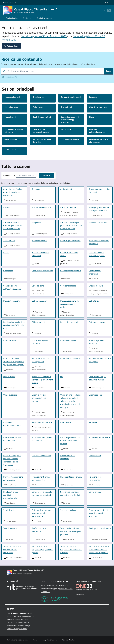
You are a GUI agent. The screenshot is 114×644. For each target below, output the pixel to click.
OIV (62, 377)
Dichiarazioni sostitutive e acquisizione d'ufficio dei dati (14, 325)
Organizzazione (39, 97)
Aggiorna (46, 175)
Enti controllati (67, 107)
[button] (107, 3)
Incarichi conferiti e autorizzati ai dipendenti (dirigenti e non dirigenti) (14, 362)
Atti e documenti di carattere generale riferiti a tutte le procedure (14, 225)
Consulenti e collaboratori (71, 97)
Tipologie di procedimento (100, 528)
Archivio (7, 207)
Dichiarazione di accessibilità (17, 640)
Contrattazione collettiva (71, 271)
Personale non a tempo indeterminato (13, 439)
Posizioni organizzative (42, 456)
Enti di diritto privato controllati (40, 342)
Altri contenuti (10, 149)
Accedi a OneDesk (69, 640)
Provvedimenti (10, 117)
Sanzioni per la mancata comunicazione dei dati (42, 493)
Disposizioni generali (12, 97)
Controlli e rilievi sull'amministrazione (41, 131)
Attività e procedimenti (98, 107)
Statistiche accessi (45, 18)
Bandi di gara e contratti (42, 117)
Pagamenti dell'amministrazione (97, 131)
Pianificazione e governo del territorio (42, 141)
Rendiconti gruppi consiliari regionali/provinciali (12, 495)
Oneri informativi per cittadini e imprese (98, 378)
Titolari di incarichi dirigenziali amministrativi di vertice (71, 550)
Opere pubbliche (11, 139)
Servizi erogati (66, 129)
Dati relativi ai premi (12, 301)
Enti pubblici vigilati (68, 340)
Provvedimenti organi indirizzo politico (41, 478)
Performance (38, 107)
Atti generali (37, 222)
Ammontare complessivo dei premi (99, 191)
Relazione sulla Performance (95, 478)
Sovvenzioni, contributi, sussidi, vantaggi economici (70, 120)
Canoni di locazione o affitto (69, 254)
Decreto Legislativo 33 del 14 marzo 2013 (44, 36)
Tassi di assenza (10, 528)
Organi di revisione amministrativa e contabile (40, 398)
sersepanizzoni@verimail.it (17, 629)
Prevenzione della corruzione (68, 457)
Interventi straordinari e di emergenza (99, 141)
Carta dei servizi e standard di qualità (97, 254)
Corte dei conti (38, 286)
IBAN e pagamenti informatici (96, 342)
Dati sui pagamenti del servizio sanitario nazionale (70, 304)
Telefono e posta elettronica (39, 530)
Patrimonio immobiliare (42, 422)
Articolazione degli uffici (42, 207)
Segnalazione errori (50, 640)
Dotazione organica (97, 322)
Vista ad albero (11, 46)
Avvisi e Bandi (9, 241)
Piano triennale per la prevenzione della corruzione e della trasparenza (12, 460)
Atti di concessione (68, 207)
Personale (93, 97)
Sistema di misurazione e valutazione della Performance (42, 513)
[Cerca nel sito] (108, 11)
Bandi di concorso (11, 107)
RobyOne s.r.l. (81, 594)
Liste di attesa (9, 377)
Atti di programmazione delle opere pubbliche (99, 209)
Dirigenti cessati (39, 322)
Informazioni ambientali (70, 139)
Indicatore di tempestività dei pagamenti (43, 360)
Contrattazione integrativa (95, 272)
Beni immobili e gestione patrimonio (14, 131)
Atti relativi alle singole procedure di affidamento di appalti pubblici (71, 225)
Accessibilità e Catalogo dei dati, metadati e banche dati (13, 192)
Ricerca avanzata (9, 77)
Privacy (36, 640)
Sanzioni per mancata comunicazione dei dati (70, 493)
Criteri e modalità (96, 286)
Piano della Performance (99, 437)
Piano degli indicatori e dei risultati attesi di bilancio (70, 440)
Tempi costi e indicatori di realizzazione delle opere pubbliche (71, 531)
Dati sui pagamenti (40, 301)
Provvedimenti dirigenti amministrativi (13, 478)
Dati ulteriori (94, 301)
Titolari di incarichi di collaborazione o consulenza (12, 550)
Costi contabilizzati (68, 286)
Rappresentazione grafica (71, 477)
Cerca (108, 71)
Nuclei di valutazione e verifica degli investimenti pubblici (43, 380)
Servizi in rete (9, 510)
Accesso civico (38, 189)
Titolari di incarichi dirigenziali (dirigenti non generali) (42, 550)
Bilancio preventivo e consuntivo (41, 254)
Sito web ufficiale (10, 3)
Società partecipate (68, 510)
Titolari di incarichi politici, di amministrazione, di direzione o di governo (100, 550)
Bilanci (92, 117)
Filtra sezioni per (9, 175)
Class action (8, 271)
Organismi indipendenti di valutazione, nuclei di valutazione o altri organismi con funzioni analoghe (71, 401)
